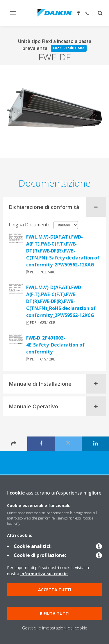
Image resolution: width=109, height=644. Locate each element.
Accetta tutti (55, 590)
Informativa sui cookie (44, 574)
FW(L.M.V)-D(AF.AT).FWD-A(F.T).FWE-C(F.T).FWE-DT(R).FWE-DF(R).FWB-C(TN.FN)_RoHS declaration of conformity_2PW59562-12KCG (61, 301)
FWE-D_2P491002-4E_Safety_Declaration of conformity (55, 345)
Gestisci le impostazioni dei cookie (55, 628)
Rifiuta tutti (55, 613)
